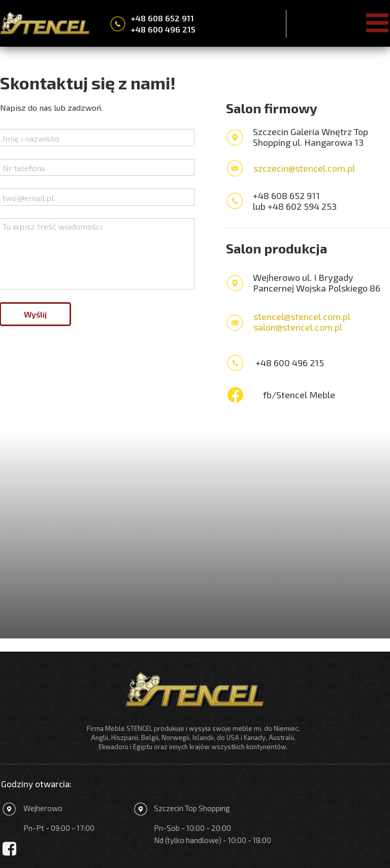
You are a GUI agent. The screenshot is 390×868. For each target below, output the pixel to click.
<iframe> (195, 535)
